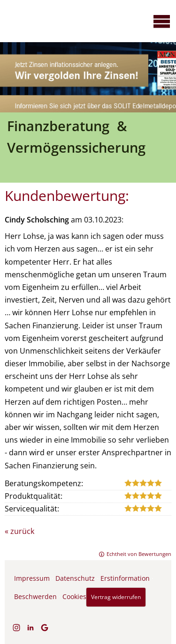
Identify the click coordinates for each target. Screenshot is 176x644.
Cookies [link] (74, 596)
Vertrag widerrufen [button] (116, 597)
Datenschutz (75, 578)
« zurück (19, 531)
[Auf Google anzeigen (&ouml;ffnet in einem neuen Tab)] (45, 628)
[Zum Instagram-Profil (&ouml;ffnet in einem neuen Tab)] (16, 628)
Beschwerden (35, 596)
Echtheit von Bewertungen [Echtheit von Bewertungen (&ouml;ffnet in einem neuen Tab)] (139, 554)
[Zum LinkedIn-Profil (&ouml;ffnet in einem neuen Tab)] (31, 628)
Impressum (32, 578)
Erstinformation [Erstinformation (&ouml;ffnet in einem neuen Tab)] (125, 578)
